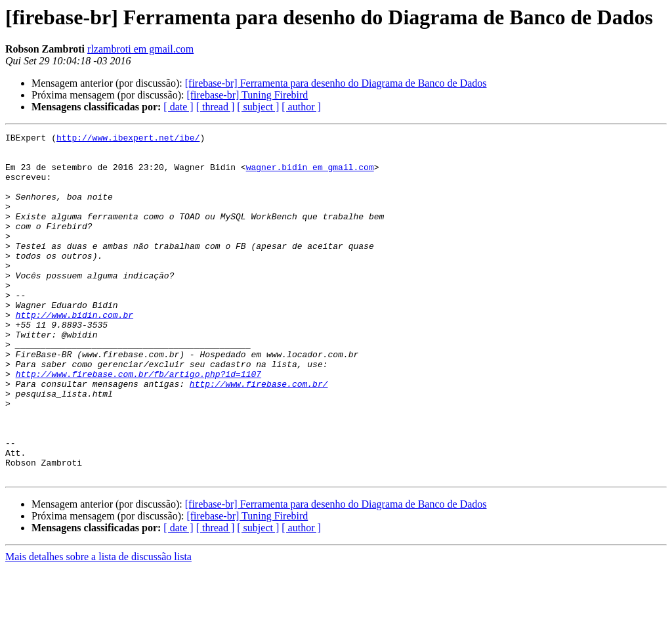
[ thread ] (216, 107)
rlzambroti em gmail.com (140, 49)
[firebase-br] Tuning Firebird (247, 95)
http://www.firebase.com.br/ (259, 435)
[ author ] (301, 107)
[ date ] (178, 107)
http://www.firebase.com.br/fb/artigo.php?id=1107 (138, 423)
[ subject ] (258, 107)
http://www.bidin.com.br (74, 352)
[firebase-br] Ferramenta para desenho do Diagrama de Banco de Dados (336, 83)
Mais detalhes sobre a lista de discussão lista (98, 626)
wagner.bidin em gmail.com (310, 175)
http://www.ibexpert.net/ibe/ (128, 139)
